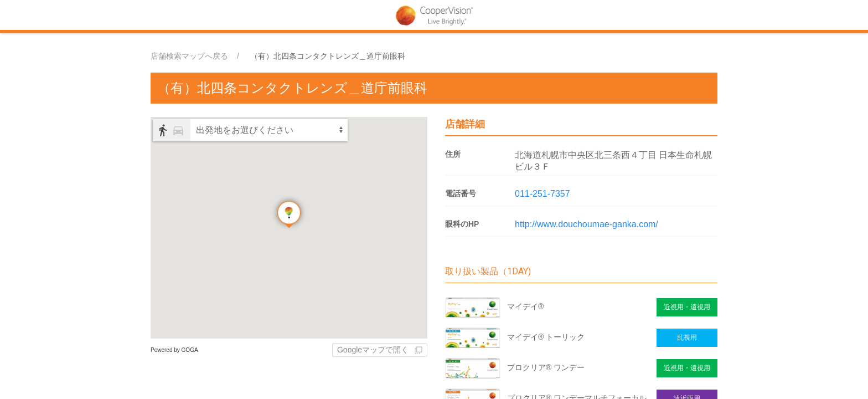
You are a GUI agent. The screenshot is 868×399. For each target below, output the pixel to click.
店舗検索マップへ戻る (189, 56)
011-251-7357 (542, 194)
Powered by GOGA (174, 350)
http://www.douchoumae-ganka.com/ (587, 224)
